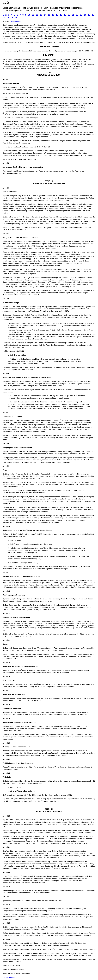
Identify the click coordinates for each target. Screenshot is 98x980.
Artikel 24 (6, 847)
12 (37, 15)
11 (33, 15)
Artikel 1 (6, 79)
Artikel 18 (6, 704)
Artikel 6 (6, 373)
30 (16, 17)
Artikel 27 (6, 897)
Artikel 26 (6, 887)
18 (61, 15)
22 (77, 15)
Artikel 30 (6, 939)
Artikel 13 (6, 613)
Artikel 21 (6, 759)
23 (81, 15)
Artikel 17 (6, 690)
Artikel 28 (6, 905)
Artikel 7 (6, 412)
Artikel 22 (6, 773)
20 (69, 15)
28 (8, 17)
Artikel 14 (6, 640)
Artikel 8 (6, 444)
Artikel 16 (6, 676)
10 (29, 15)
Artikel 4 (6, 234)
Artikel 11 (6, 573)
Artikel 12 (6, 591)
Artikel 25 (6, 872)
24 (85, 15)
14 (45, 15)
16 (53, 15)
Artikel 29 (6, 923)
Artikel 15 (6, 662)
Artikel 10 (6, 526)
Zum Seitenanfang (10, 977)
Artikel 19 (6, 718)
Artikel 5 (6, 299)
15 (49, 15)
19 (65, 15)
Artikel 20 (6, 743)
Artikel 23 (6, 816)
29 (12, 17)
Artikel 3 (6, 188)
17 (57, 15)
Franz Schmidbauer (15, 21)
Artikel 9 (6, 466)
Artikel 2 (6, 163)
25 (89, 15)
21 (73, 15)
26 (93, 15)
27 (4, 17)
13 (41, 15)
